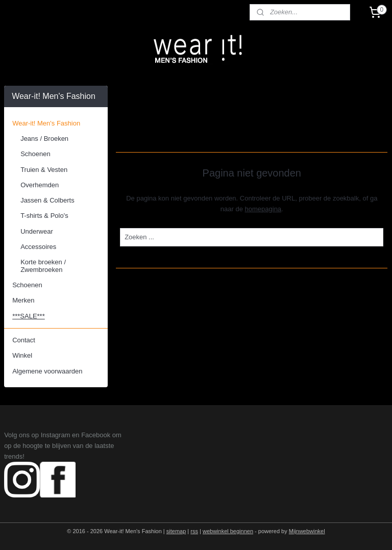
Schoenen (35, 154)
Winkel (22, 355)
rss (194, 531)
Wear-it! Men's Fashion (46, 123)
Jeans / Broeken (44, 139)
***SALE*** (29, 316)
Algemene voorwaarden (47, 371)
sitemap (176, 531)
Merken (23, 300)
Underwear (37, 231)
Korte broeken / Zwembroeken (43, 266)
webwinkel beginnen (228, 531)
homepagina (263, 209)
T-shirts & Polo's (44, 216)
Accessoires (38, 247)
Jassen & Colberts (47, 200)
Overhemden (40, 185)
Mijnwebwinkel (307, 531)
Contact (24, 340)
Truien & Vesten (44, 170)
